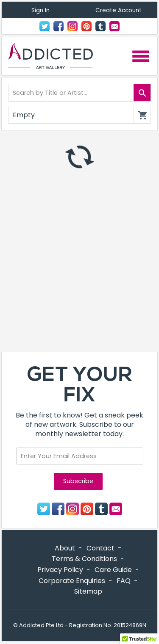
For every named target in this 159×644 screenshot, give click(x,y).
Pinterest (86, 26)
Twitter (45, 26)
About (65, 548)
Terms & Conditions (84, 559)
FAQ (124, 581)
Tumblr (100, 26)
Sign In (40, 10)
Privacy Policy (60, 570)
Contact (114, 26)
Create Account (119, 10)
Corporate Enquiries (72, 581)
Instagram (73, 26)
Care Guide (113, 570)
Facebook (59, 26)
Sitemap (88, 591)
